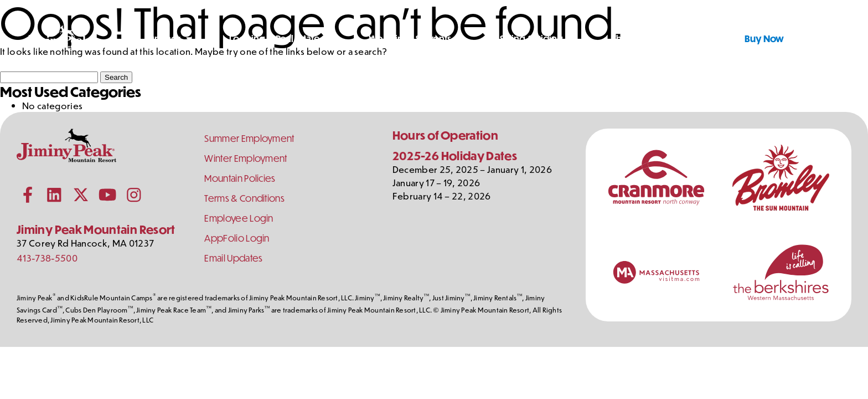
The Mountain (641, 39)
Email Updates (233, 258)
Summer (162, 39)
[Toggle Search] (807, 39)
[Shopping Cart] (834, 39)
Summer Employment (249, 138)
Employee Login (239, 218)
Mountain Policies (240, 178)
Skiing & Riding (531, 39)
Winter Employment (246, 158)
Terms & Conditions (244, 198)
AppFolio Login (237, 238)
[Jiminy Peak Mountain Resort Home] (59, 39)
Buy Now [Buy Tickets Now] (764, 39)
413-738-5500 (47, 258)
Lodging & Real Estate (275, 39)
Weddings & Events (410, 39)
